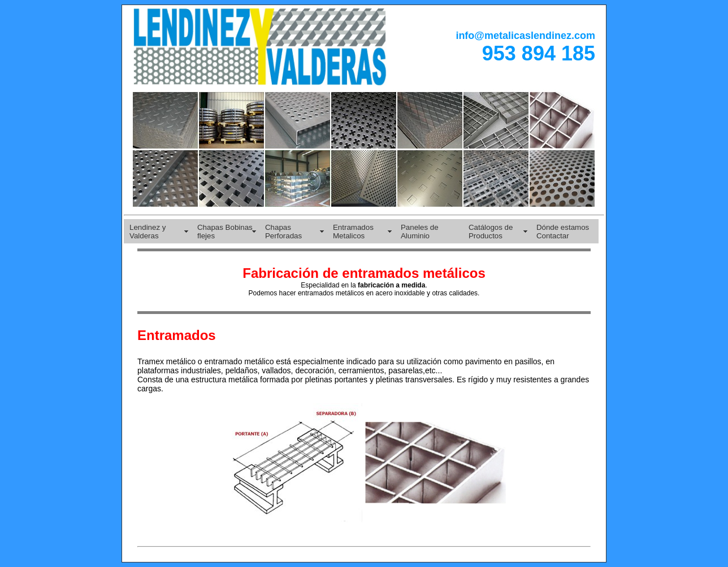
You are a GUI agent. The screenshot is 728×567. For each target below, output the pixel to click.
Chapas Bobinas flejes (225, 232)
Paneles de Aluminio (420, 232)
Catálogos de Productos (491, 232)
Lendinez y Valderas (148, 232)
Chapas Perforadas (283, 232)
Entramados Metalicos (353, 232)
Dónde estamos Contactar (563, 232)
